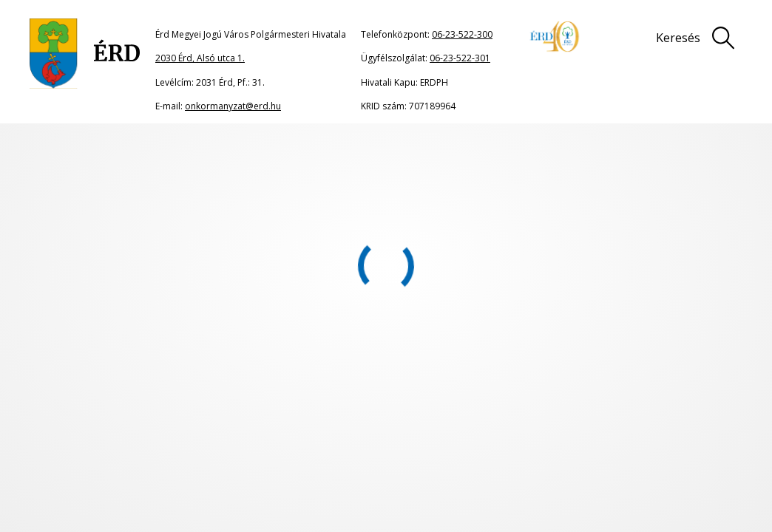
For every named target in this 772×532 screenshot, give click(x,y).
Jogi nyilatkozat (451, 433)
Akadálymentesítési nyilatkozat (381, 461)
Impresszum (565, 433)
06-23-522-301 (460, 58)
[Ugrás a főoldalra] (85, 54)
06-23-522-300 (462, 34)
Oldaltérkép (337, 433)
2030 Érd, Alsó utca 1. (200, 58)
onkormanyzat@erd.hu (233, 106)
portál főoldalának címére (187, 257)
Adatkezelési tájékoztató (701, 433)
